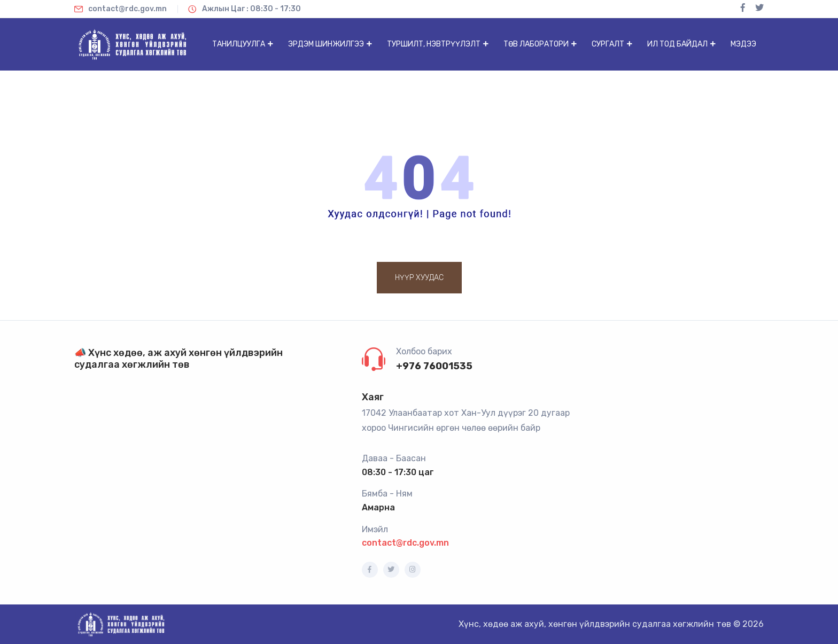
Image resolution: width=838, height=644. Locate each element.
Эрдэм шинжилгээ (326, 44)
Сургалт (608, 44)
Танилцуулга (239, 44)
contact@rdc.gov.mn (405, 543)
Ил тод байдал (677, 44)
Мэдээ (743, 44)
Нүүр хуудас (419, 278)
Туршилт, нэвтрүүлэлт (434, 44)
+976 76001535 (434, 366)
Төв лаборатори (536, 44)
